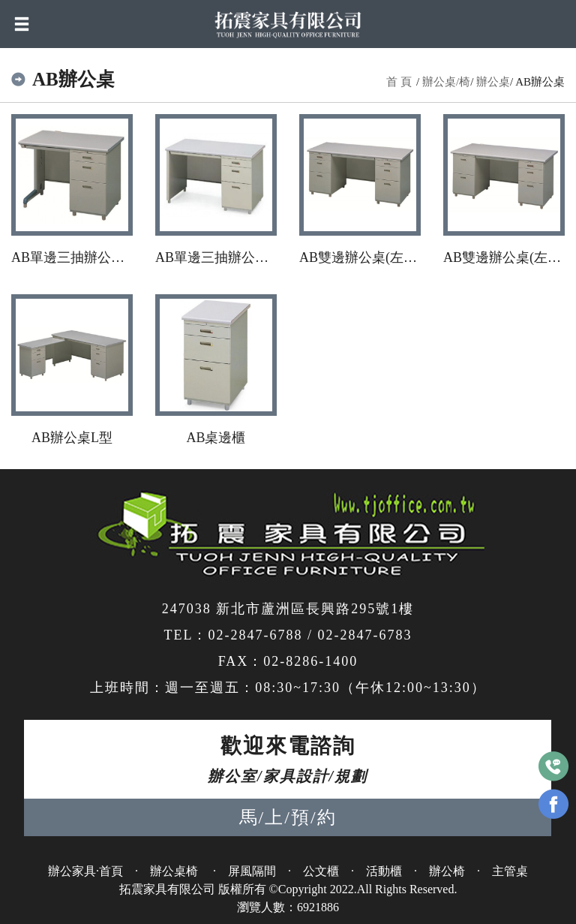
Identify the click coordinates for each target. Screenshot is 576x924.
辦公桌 (493, 82)
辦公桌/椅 (446, 82)
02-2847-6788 (255, 635)
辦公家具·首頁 (85, 871)
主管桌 (510, 871)
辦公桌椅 (175, 871)
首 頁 (399, 82)
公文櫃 (321, 871)
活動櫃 (384, 871)
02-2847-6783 (365, 635)
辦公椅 (447, 871)
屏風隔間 (252, 871)
